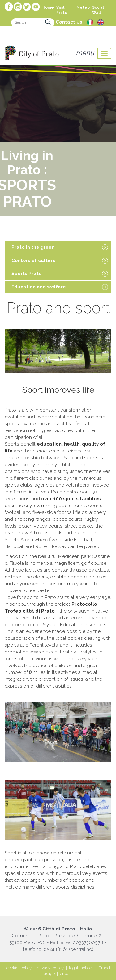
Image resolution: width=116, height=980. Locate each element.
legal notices (81, 968)
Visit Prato (62, 10)
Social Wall (98, 10)
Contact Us (69, 22)
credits (66, 974)
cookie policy (19, 968)
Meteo (83, 7)
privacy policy (50, 968)
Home (48, 7)
